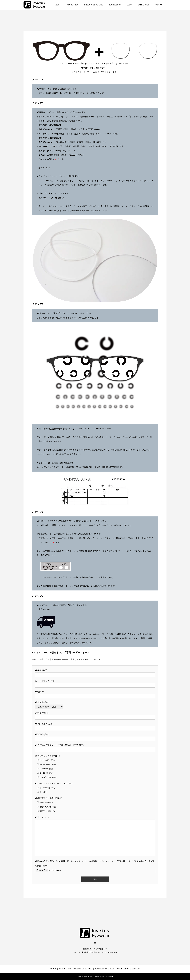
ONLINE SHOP (144, 5)
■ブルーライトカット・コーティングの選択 (54, 783)
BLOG (129, 5)
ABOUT (58, 5)
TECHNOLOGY (115, 5)
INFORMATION (72, 5)
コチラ (57, 159)
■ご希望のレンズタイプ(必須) (47, 756)
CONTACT (159, 5)
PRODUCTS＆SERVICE (94, 5)
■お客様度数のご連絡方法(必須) (48, 798)
